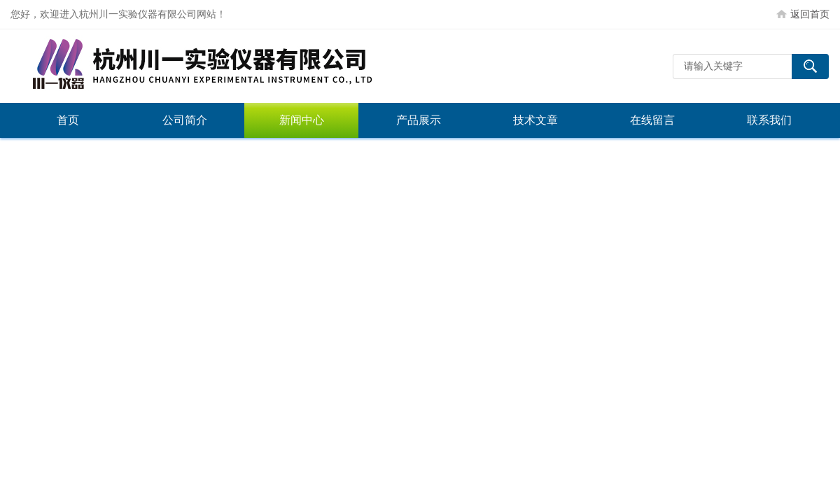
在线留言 (652, 120)
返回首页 (810, 14)
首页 (68, 120)
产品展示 (419, 120)
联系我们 (769, 120)
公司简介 (185, 120)
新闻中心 (302, 120)
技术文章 (535, 120)
